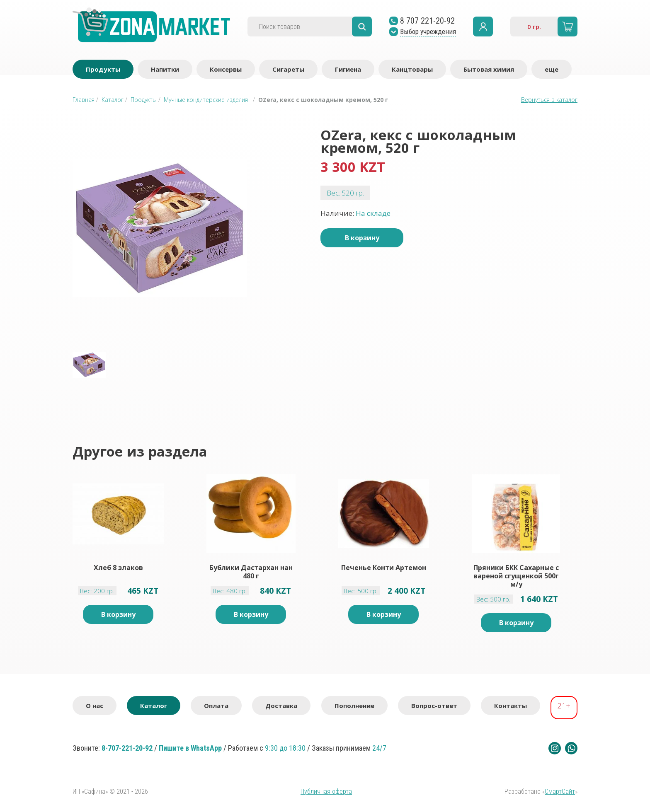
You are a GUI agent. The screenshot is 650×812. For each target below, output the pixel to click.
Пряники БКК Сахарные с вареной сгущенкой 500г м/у (516, 576)
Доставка (281, 706)
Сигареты (288, 69)
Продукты (103, 69)
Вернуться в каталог (549, 100)
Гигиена (348, 69)
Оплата (216, 706)
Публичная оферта (326, 791)
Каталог (113, 100)
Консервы (226, 69)
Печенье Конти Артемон (384, 568)
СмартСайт (560, 791)
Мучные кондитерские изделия (206, 100)
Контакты (511, 706)
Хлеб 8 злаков (118, 568)
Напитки (165, 69)
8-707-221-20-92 (127, 748)
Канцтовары (412, 69)
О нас (95, 706)
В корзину (362, 238)
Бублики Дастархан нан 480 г (251, 572)
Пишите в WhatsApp (190, 748)
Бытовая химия (489, 69)
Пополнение (354, 706)
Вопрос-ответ (434, 706)
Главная (84, 100)
